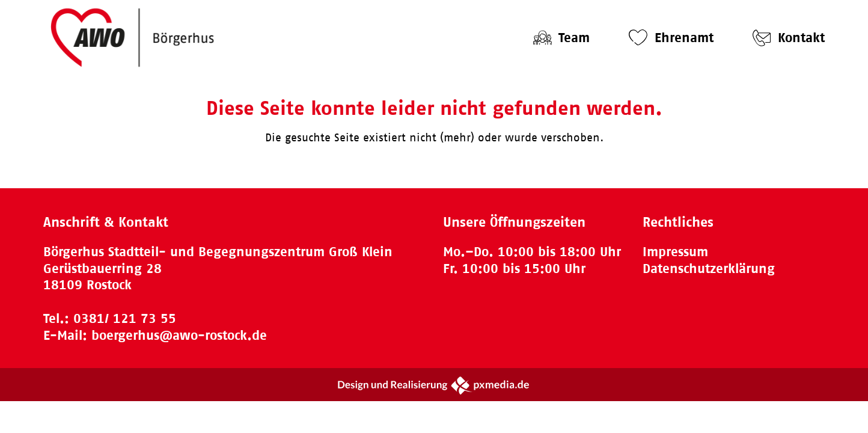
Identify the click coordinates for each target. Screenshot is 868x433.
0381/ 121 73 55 (125, 318)
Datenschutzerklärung (709, 269)
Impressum (675, 252)
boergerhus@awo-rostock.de (179, 335)
